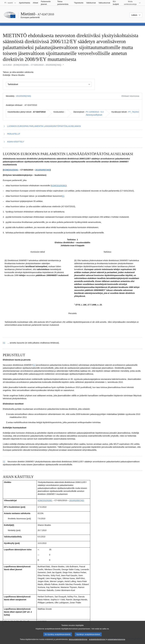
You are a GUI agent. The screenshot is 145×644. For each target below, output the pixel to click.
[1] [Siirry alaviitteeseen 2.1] (34, 365)
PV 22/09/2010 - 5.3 (95, 112)
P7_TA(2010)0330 (136, 112)
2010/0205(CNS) (23, 96)
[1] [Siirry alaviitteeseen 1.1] (63, 196)
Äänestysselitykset (94, 115)
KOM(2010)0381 (11, 170)
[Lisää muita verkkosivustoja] (132, 3)
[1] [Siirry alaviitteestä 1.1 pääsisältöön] (4, 343)
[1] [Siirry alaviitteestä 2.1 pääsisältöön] (4, 462)
